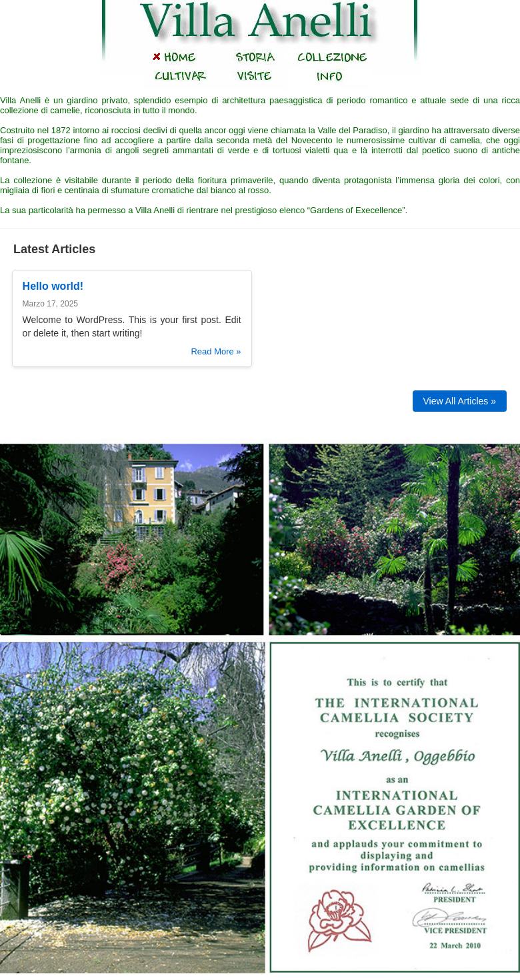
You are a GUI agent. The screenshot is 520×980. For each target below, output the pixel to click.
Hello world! (53, 286)
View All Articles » (460, 401)
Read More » (216, 351)
